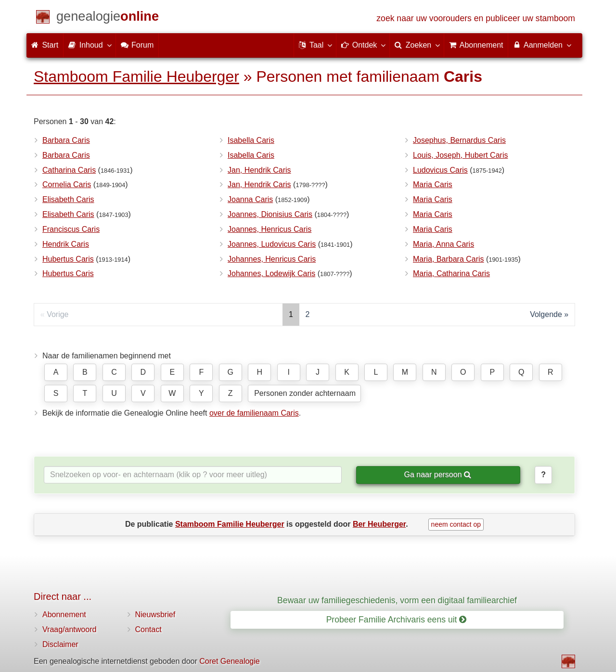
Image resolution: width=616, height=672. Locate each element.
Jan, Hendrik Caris (259, 170)
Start (45, 45)
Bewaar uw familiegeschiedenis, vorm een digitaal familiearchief (397, 600)
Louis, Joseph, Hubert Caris (460, 155)
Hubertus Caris (68, 259)
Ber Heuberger (379, 524)
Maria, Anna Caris (443, 244)
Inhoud (89, 45)
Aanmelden (542, 45)
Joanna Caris (250, 199)
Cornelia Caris (67, 184)
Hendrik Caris (66, 244)
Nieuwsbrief (155, 615)
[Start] (108, 18)
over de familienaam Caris (254, 413)
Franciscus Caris (71, 229)
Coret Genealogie (229, 661)
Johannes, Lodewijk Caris (271, 273)
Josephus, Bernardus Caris (459, 140)
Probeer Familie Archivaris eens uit (397, 620)
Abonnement (64, 615)
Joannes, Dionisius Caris (270, 214)
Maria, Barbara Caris (449, 259)
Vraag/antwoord (69, 629)
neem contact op (456, 524)
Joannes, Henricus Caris (269, 229)
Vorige (58, 314)
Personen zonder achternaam (305, 393)
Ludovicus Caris (440, 170)
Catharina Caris (69, 170)
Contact (148, 629)
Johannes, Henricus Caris (272, 259)
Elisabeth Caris (68, 199)
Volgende (546, 314)
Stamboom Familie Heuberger (136, 76)
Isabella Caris (251, 140)
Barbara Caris (66, 140)
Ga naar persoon (437, 475)
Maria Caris (433, 184)
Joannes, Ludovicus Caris (272, 244)
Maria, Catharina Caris (451, 273)
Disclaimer (60, 644)
